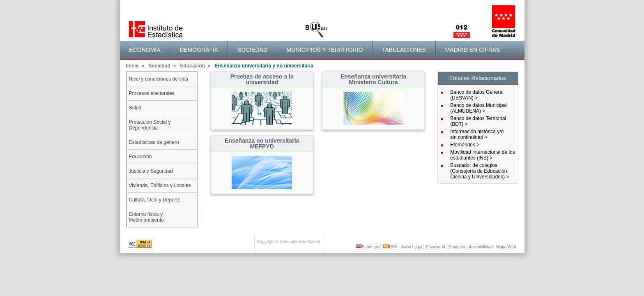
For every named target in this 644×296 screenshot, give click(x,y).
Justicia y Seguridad (151, 171)
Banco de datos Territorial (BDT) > (478, 121)
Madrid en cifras (473, 50)
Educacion (195, 66)
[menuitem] (145, 50)
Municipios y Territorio (325, 50)
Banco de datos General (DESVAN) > (477, 95)
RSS (390, 247)
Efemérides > (465, 145)
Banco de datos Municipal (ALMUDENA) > (478, 108)
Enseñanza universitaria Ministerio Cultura (373, 79)
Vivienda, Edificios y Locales (160, 185)
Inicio (135, 66)
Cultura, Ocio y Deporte (155, 200)
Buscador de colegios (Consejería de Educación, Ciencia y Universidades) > (480, 171)
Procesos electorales (152, 93)
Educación (140, 157)
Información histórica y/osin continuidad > (477, 134)
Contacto (457, 247)
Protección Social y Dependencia (150, 125)
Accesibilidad (481, 247)
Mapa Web (506, 247)
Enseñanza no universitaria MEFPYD (262, 143)
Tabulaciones (404, 50)
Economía (145, 50)
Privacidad (436, 247)
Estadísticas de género (154, 142)
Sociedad (252, 50)
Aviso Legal (412, 247)
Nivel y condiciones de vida (159, 79)
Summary (368, 247)
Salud (135, 108)
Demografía (199, 50)
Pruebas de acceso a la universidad (262, 79)
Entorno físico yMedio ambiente (146, 217)
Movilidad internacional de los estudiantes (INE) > (482, 155)
